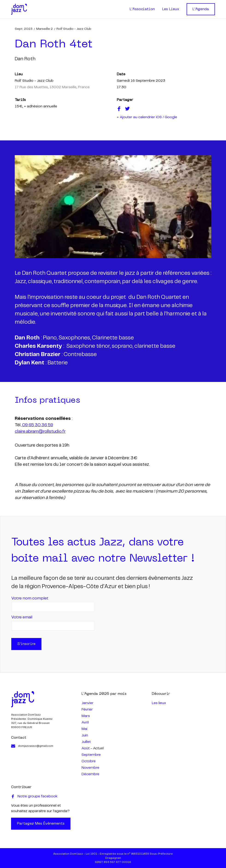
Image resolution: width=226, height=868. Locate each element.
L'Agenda (201, 9)
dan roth (25, 59)
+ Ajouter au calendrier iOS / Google (147, 117)
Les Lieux (171, 9)
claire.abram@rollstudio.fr (40, 432)
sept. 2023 (24, 29)
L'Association (142, 9)
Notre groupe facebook (34, 796)
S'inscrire (26, 644)
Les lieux (159, 703)
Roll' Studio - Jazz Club (74, 29)
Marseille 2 (44, 29)
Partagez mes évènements (41, 824)
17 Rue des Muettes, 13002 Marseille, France (52, 87)
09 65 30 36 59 (37, 425)
